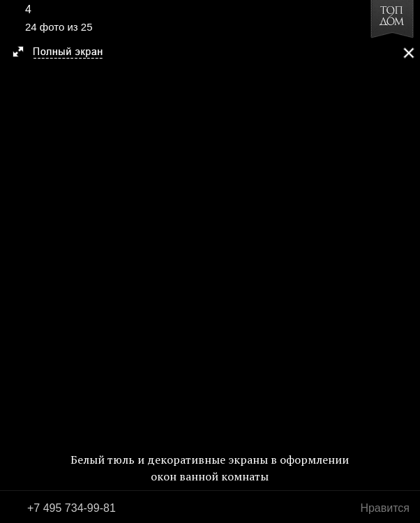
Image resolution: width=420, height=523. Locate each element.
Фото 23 (15, 261)
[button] (64, 53)
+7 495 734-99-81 (72, 508)
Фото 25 (405, 261)
